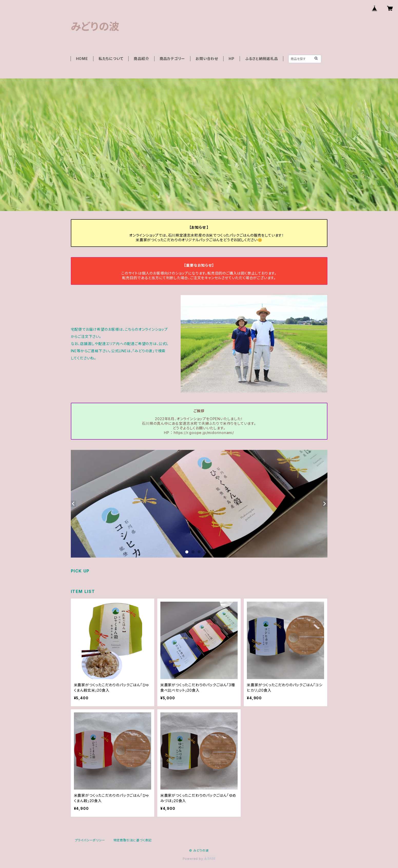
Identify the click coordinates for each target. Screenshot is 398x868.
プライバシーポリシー (90, 840)
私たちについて (111, 59)
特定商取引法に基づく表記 (133, 840)
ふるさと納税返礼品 (261, 59)
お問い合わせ (207, 59)
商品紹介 (141, 59)
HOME (82, 59)
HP (232, 59)
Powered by (199, 859)
